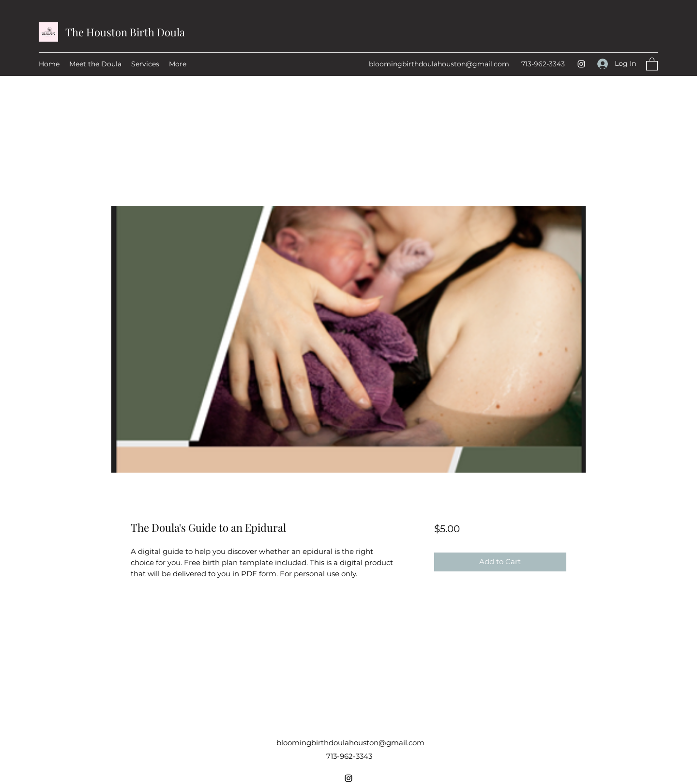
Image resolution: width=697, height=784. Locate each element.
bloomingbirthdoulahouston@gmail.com (439, 64)
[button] (652, 64)
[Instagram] (581, 64)
